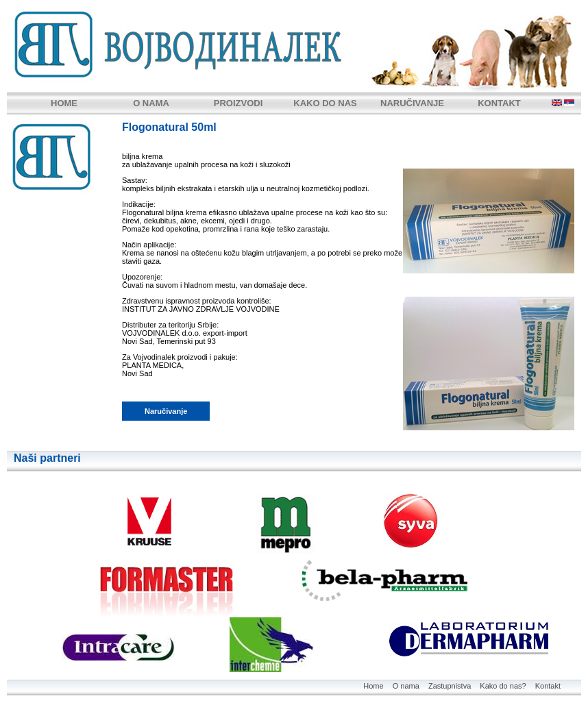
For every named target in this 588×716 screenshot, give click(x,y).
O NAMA (151, 103)
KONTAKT (499, 103)
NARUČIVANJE (412, 103)
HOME (64, 103)
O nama (406, 686)
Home (373, 686)
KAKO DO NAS (325, 103)
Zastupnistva (450, 686)
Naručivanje (166, 411)
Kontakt (548, 686)
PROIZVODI (238, 103)
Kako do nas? (503, 686)
